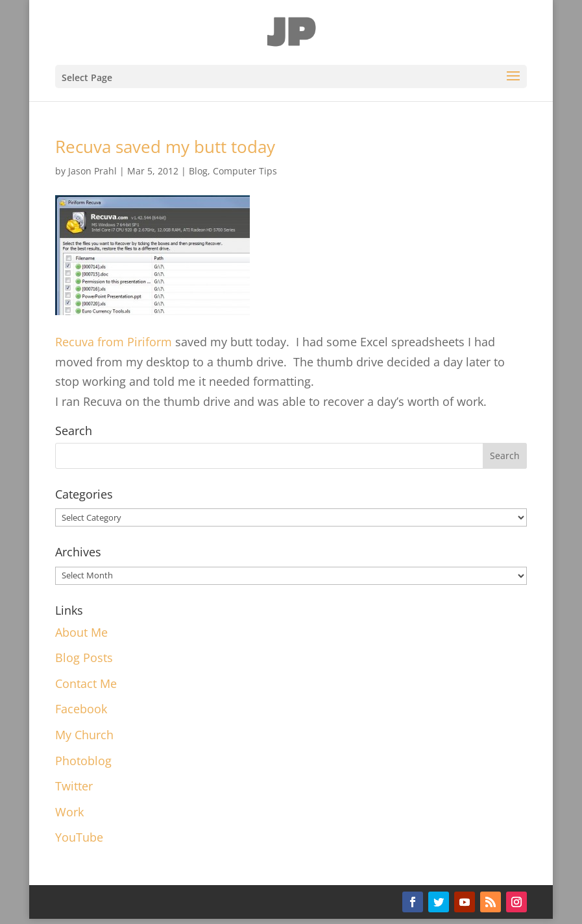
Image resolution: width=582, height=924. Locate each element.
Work (69, 812)
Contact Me (86, 683)
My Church (84, 735)
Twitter (74, 786)
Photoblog (83, 761)
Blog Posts (84, 657)
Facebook (81, 709)
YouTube (79, 837)
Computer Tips (245, 171)
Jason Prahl (92, 171)
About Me (81, 632)
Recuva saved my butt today (165, 147)
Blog (198, 171)
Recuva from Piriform (115, 342)
